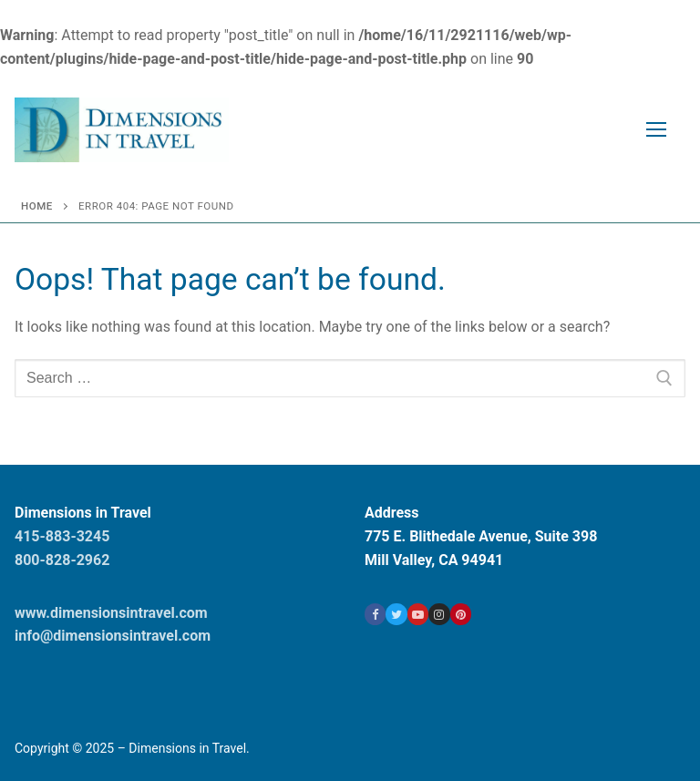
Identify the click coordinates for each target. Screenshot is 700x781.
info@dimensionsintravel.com (113, 636)
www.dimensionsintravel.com (111, 613)
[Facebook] (375, 614)
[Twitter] (396, 614)
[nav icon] (656, 130)
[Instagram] (439, 614)
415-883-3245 (62, 536)
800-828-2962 (62, 560)
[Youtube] (418, 614)
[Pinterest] (461, 614)
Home (37, 206)
